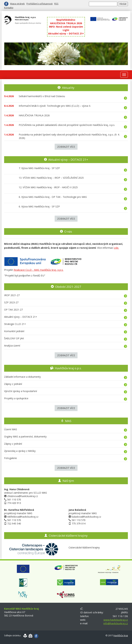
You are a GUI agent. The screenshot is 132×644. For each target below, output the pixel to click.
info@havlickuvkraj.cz (116, 623)
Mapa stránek (17, 4)
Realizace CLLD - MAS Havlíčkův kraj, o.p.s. (38, 270)
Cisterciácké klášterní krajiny (68, 535)
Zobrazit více (66, 147)
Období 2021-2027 (68, 287)
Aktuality (68, 88)
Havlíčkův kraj (121, 635)
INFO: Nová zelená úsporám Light (66, 28)
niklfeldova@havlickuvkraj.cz (23, 517)
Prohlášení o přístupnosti (40, 4)
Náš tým (68, 481)
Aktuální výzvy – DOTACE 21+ (66, 33)
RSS (56, 4)
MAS (68, 421)
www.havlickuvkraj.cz (116, 620)
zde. (116, 248)
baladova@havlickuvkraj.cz (86, 517)
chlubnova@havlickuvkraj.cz (23, 496)
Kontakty (9, 8)
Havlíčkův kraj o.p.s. (68, 368)
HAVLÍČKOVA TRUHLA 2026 (66, 23)
